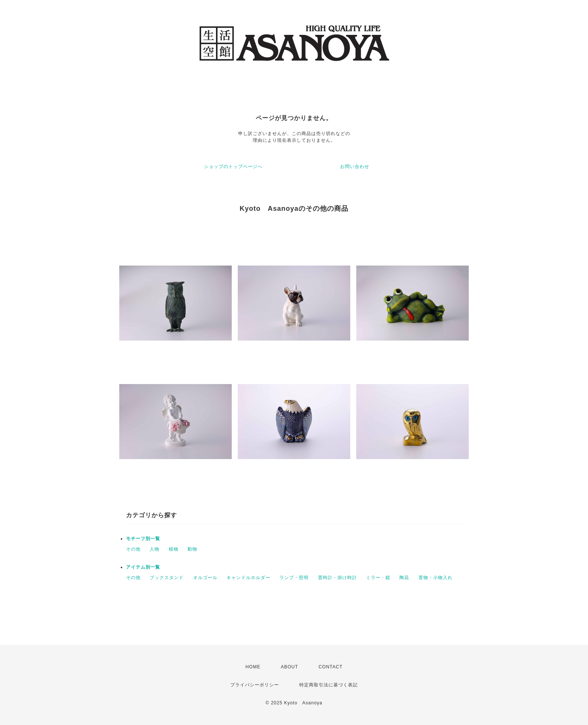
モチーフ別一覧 (143, 539)
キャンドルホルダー (248, 578)
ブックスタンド (167, 578)
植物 (174, 549)
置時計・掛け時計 (337, 578)
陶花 (404, 578)
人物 (154, 549)
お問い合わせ (355, 167)
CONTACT (330, 667)
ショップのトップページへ (233, 167)
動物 (192, 549)
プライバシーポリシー (255, 685)
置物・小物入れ (436, 578)
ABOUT (289, 667)
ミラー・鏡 (378, 578)
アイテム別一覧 (143, 567)
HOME (253, 667)
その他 (133, 549)
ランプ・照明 (294, 578)
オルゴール (205, 578)
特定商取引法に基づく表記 (328, 685)
